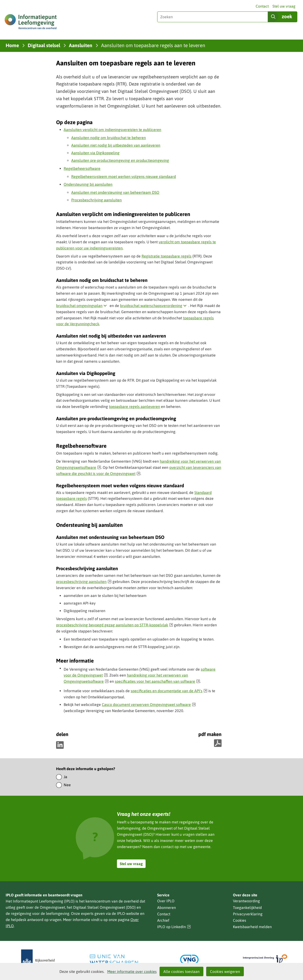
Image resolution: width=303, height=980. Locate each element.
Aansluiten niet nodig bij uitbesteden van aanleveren (116, 145)
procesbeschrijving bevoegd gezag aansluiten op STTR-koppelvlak (115, 625)
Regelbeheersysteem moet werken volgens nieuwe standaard (124, 176)
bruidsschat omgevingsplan (82, 306)
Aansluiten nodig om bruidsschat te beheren (109, 138)
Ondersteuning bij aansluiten (88, 184)
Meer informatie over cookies (132, 971)
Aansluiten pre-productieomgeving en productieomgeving (120, 160)
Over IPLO (166, 901)
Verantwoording (246, 901)
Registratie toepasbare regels (167, 256)
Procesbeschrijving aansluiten (96, 200)
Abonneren (167, 908)
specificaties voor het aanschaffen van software (157, 681)
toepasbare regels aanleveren (134, 406)
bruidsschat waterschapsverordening (154, 306)
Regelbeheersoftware (82, 168)
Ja (65, 777)
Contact (262, 6)
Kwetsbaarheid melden (252, 927)
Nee (67, 785)
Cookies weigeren (225, 971)
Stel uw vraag (284, 6)
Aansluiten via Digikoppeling (95, 153)
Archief (163, 920)
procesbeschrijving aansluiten (84, 582)
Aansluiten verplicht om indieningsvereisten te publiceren (112, 130)
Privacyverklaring (248, 914)
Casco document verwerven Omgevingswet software (149, 705)
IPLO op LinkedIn (174, 927)
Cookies (240, 920)
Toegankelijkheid (247, 908)
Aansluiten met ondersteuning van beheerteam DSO (115, 192)
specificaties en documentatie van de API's (169, 691)
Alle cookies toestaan (181, 971)
